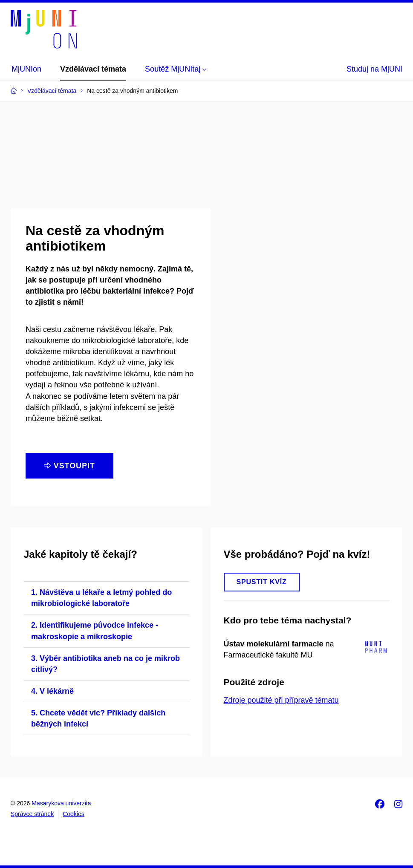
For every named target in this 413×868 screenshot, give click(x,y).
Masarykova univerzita (61, 803)
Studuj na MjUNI (374, 69)
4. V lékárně (52, 691)
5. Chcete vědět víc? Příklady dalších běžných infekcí (98, 718)
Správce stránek (32, 814)
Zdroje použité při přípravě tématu (281, 700)
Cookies (74, 814)
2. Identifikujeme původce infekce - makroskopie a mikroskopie (95, 631)
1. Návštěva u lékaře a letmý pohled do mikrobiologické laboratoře (101, 598)
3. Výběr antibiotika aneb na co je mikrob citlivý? (105, 664)
